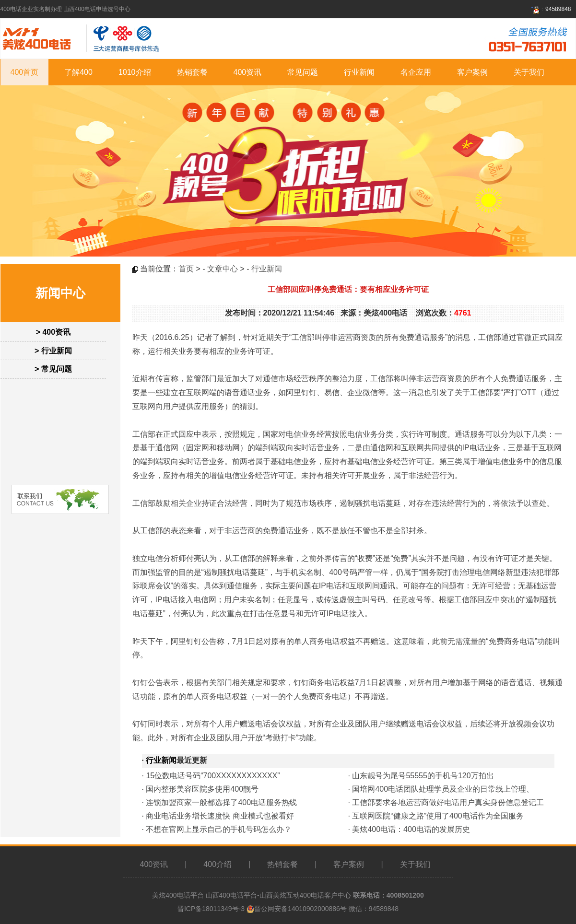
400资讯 (248, 72)
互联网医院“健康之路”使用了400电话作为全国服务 (438, 816)
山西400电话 (225, 895)
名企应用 (416, 72)
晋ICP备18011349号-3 (211, 909)
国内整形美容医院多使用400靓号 (202, 789)
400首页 (25, 72)
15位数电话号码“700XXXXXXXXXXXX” (213, 776)
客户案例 (472, 72)
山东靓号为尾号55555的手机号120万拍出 (423, 776)
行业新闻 (359, 72)
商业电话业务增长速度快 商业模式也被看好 (220, 816)
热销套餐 (192, 72)
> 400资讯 (53, 332)
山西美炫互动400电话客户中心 (305, 895)
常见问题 (303, 72)
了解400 (78, 72)
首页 (186, 269)
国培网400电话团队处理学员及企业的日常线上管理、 (443, 789)
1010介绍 (135, 72)
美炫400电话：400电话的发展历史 (411, 829)
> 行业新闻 (53, 351)
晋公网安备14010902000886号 (300, 909)
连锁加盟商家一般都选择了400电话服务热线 (221, 802)
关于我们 (529, 72)
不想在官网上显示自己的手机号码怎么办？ (219, 829)
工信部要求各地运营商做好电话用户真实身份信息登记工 (448, 802)
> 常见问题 (53, 369)
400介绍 (217, 864)
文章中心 (223, 269)
